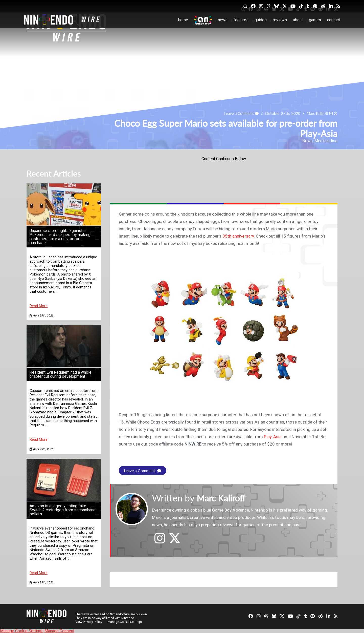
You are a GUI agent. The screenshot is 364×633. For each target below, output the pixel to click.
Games (315, 20)
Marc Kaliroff (316, 113)
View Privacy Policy (89, 622)
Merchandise (326, 141)
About (298, 20)
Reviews (280, 20)
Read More (39, 306)
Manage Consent (59, 631)
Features (241, 20)
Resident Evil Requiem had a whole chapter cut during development (61, 374)
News (223, 20)
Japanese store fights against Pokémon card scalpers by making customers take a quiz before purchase (60, 237)
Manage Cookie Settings (125, 622)
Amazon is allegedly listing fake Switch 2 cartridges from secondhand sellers (63, 510)
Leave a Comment (238, 113)
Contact (334, 20)
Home (183, 20)
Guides (261, 20)
